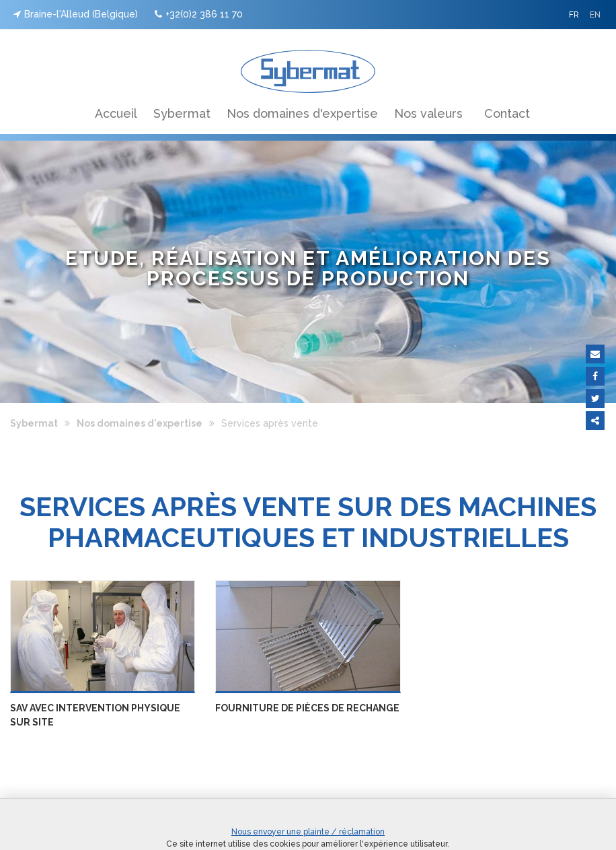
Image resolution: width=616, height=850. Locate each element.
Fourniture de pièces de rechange (307, 708)
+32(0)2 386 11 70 (199, 14)
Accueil (116, 113)
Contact (507, 113)
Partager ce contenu (595, 421)
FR (574, 15)
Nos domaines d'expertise (302, 113)
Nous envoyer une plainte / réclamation (308, 832)
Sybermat (182, 113)
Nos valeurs (428, 113)
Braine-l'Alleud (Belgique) (76, 14)
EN (595, 15)
